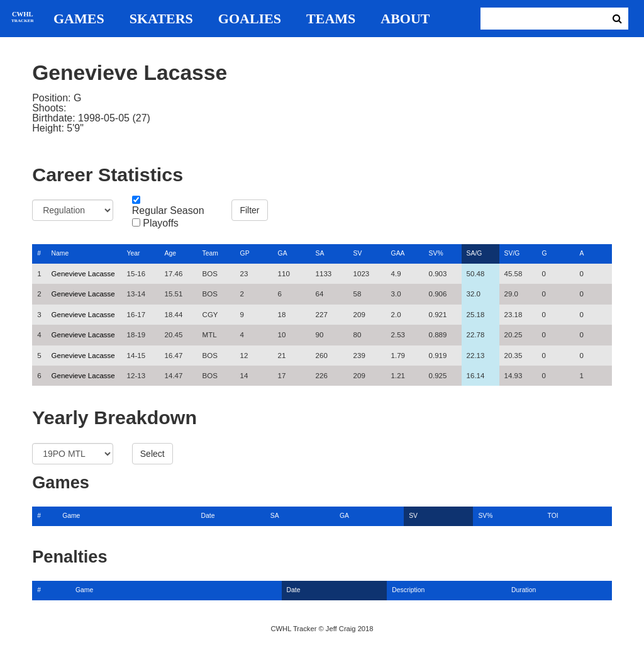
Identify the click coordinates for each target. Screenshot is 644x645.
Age (170, 253)
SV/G (512, 253)
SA (320, 253)
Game (71, 516)
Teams (331, 19)
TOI (553, 516)
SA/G (475, 253)
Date (208, 516)
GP (245, 253)
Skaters (161, 19)
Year (134, 253)
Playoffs (161, 223)
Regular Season (168, 211)
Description (408, 590)
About (405, 19)
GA (283, 253)
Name (60, 253)
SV (358, 253)
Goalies (250, 19)
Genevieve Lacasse (83, 274)
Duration (524, 590)
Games (79, 19)
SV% (436, 253)
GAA (398, 253)
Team (210, 253)
